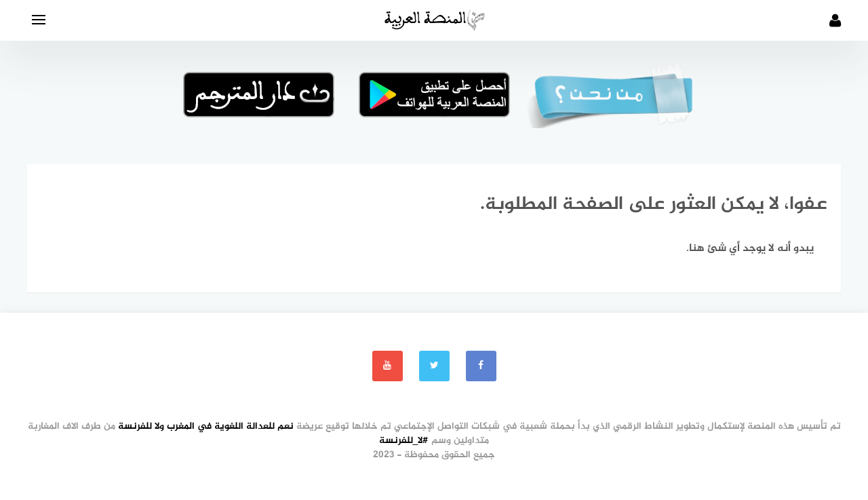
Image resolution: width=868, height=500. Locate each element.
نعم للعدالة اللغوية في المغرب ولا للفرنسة (206, 426)
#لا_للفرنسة (404, 441)
